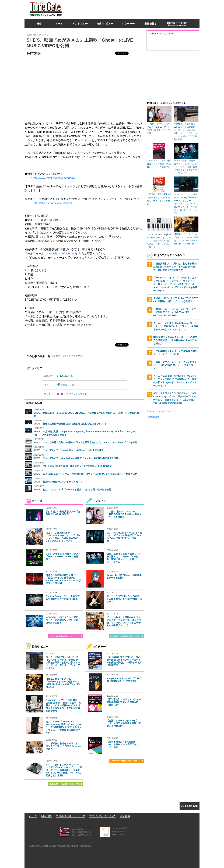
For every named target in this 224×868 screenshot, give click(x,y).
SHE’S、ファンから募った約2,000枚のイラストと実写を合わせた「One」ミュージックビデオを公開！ (86, 442)
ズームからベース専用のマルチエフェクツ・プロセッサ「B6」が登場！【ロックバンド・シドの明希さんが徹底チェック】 (124, 621)
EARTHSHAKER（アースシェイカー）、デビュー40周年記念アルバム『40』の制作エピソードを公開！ (124, 537)
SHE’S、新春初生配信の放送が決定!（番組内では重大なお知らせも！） (70, 424)
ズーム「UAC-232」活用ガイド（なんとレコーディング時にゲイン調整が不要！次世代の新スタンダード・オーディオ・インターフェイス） (63, 663)
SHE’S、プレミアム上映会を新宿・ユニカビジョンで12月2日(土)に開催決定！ (74, 466)
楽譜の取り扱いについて (70, 816)
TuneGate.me (153, 417)
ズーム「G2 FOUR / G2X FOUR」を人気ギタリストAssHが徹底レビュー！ (124, 599)
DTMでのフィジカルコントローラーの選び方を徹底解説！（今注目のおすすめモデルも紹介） (175, 340)
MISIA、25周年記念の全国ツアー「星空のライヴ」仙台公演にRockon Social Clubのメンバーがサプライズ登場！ (63, 579)
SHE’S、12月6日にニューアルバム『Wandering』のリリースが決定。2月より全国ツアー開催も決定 (85, 474)
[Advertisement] (136, 9)
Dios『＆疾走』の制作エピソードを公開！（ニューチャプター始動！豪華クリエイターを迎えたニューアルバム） (124, 558)
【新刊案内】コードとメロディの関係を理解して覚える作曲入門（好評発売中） (124, 702)
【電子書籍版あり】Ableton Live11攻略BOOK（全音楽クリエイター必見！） (124, 744)
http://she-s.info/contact (61, 253)
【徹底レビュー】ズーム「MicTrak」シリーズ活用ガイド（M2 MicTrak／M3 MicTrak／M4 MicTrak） (63, 683)
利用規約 (46, 816)
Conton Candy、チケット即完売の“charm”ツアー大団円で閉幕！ (63, 598)
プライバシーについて (102, 816)
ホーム (33, 816)
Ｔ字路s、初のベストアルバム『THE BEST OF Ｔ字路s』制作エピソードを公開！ (124, 514)
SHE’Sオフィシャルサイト (73, 394)
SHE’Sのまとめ (65, 376)
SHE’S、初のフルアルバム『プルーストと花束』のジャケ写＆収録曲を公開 (72, 490)
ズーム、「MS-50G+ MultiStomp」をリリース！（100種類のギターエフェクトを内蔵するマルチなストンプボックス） (176, 326)
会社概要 (125, 816)
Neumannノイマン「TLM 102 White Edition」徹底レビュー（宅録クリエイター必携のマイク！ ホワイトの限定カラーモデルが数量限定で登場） (63, 705)
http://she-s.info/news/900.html (53, 203)
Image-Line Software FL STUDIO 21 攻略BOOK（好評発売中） (124, 680)
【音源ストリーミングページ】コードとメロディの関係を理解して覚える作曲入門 (124, 723)
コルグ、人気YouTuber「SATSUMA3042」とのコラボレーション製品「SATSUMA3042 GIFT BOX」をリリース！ (63, 537)
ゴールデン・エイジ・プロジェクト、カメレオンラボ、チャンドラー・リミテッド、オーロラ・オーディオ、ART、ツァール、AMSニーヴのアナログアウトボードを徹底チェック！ (175, 284)
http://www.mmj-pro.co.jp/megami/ (54, 178)
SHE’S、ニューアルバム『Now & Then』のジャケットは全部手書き (69, 450)
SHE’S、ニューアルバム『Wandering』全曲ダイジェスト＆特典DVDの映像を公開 (76, 458)
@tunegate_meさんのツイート (161, 411)
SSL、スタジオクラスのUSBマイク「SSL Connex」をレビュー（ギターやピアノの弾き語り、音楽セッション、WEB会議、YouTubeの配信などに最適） (64, 770)
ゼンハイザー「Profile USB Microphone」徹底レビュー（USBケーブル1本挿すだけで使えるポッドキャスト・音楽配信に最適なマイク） (64, 727)
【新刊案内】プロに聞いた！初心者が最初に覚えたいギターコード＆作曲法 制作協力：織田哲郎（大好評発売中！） (124, 661)
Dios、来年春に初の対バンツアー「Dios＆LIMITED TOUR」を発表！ (63, 557)
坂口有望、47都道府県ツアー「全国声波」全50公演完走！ (63, 513)
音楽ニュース (67, 385)
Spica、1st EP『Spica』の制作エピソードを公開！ (124, 576)
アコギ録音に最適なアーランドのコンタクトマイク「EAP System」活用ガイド (64, 746)
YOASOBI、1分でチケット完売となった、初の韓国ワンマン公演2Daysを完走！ (63, 620)
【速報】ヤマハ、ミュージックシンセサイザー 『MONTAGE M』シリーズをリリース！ (175, 365)
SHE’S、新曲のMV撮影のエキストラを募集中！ (58, 482)
